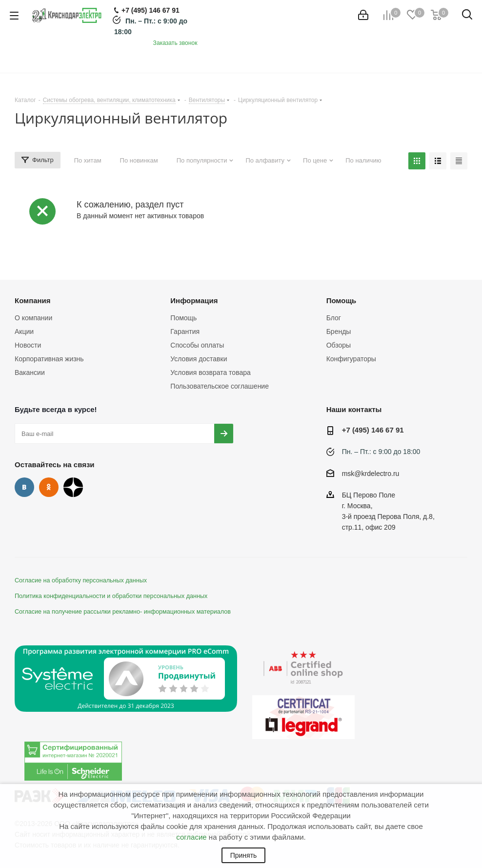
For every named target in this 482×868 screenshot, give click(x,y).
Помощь (183, 318)
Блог (334, 318)
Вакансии (30, 372)
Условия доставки (199, 359)
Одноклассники (49, 487)
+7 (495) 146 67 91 (373, 430)
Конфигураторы (351, 359)
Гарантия (185, 331)
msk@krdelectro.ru (371, 474)
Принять (244, 855)
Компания (33, 300)
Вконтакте (24, 487)
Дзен (73, 487)
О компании (33, 318)
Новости (28, 345)
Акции (24, 331)
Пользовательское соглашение (220, 386)
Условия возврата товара (210, 372)
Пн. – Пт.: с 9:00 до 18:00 (381, 452)
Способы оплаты (197, 345)
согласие (191, 837)
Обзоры (339, 345)
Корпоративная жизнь (49, 359)
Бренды (339, 331)
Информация (194, 300)
